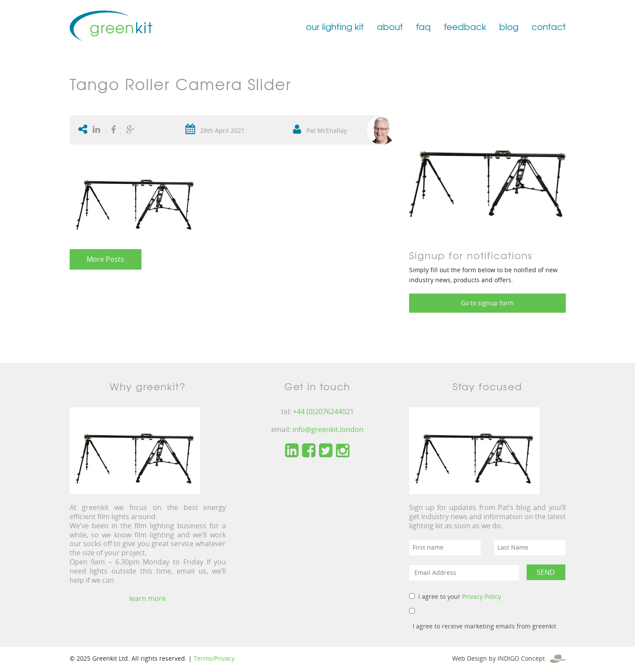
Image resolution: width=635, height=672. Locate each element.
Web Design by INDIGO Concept (509, 658)
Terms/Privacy (214, 658)
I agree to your (460, 596)
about (390, 26)
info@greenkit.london (328, 429)
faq (423, 26)
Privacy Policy (482, 596)
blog (509, 26)
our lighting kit (335, 26)
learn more (148, 598)
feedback (465, 26)
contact (549, 26)
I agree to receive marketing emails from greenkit (484, 626)
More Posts (105, 259)
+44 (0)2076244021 (323, 412)
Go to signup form (487, 303)
